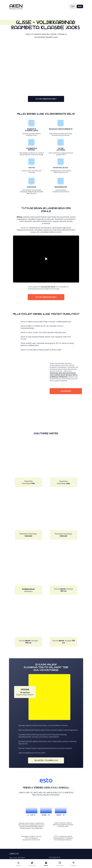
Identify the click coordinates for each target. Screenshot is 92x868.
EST (73, 6)
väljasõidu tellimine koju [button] (46, 760)
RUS (80, 6)
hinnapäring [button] (66, 391)
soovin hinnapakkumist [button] (46, 99)
